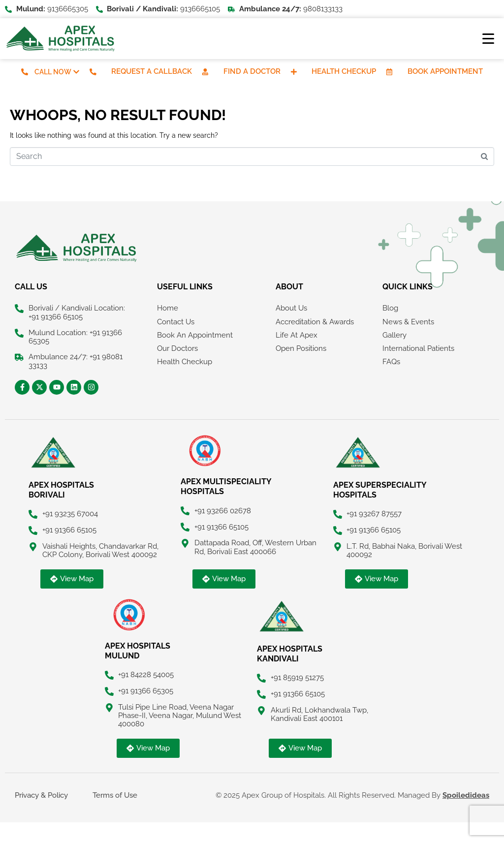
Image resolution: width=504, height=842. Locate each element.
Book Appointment (446, 71)
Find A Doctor (252, 71)
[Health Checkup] (294, 72)
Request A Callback (152, 71)
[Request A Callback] (93, 72)
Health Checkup (344, 71)
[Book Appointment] (390, 72)
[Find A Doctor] (205, 72)
